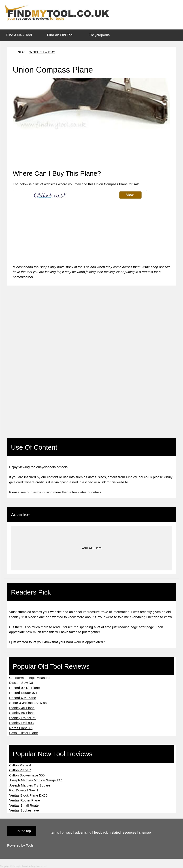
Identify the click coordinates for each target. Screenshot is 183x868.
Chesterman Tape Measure (29, 678)
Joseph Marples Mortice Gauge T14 (36, 780)
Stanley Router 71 (23, 718)
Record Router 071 (23, 693)
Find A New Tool (19, 35)
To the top (23, 831)
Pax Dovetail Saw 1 (24, 790)
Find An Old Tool (60, 35)
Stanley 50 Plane (22, 713)
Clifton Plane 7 (20, 770)
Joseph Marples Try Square (30, 785)
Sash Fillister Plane (23, 733)
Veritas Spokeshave (24, 810)
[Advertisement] (91, 140)
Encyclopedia (99, 35)
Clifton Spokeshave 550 (27, 775)
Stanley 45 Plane (22, 708)
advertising (83, 832)
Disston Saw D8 (21, 683)
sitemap (145, 832)
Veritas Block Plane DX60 (28, 795)
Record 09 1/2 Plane (24, 688)
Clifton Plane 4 (20, 765)
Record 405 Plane (23, 698)
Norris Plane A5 (21, 728)
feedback (101, 832)
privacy (67, 832)
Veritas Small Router (24, 805)
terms (37, 492)
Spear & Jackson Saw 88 (28, 703)
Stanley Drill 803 (21, 723)
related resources (123, 832)
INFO (21, 52)
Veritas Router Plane (25, 800)
